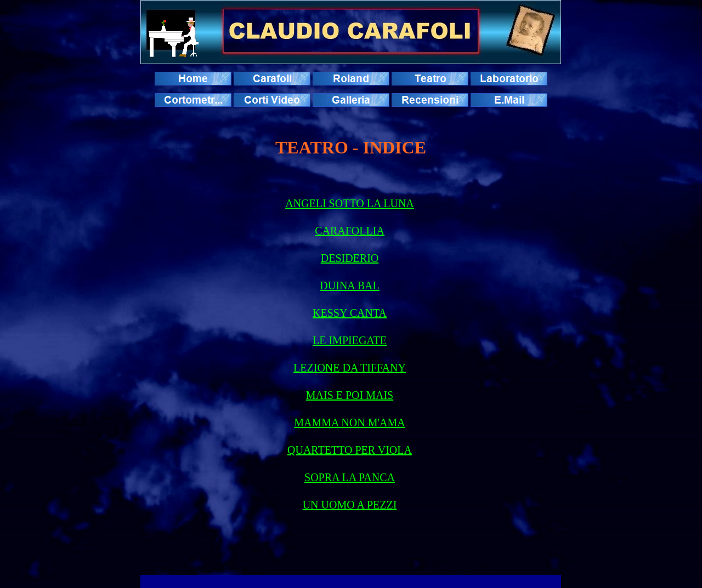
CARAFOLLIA (350, 231)
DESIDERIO (350, 258)
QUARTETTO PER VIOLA (350, 450)
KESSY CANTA (350, 313)
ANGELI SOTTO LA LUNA (350, 203)
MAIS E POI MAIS (350, 395)
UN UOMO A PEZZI (350, 505)
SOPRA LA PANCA (350, 477)
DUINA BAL (349, 286)
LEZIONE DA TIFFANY (350, 368)
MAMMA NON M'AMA (350, 423)
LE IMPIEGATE (350, 340)
